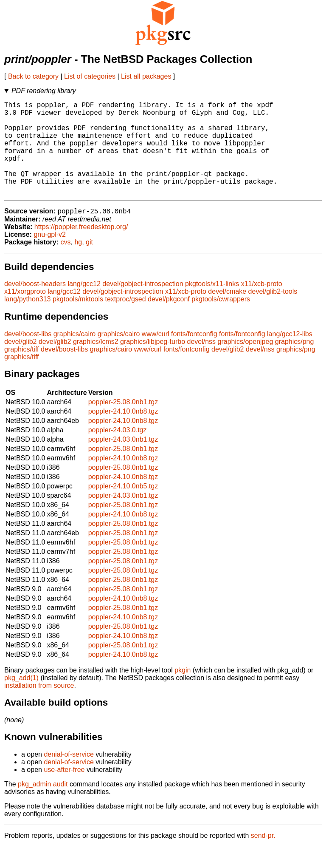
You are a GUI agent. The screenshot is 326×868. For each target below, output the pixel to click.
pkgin (183, 692)
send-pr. (263, 857)
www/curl (156, 356)
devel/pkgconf (169, 321)
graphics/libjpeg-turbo (153, 363)
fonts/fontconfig (194, 356)
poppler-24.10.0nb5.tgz (123, 508)
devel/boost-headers (35, 305)
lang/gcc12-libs (290, 356)
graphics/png (295, 363)
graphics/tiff (22, 371)
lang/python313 (27, 321)
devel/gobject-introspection (143, 305)
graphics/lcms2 (96, 363)
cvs (66, 264)
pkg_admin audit (43, 806)
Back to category (33, 76)
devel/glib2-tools (273, 313)
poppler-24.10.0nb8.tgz (123, 433)
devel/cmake (227, 313)
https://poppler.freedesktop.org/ (81, 248)
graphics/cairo (75, 356)
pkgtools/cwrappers (221, 321)
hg (78, 264)
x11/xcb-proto (262, 305)
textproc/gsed (126, 321)
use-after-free (64, 791)
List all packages (146, 76)
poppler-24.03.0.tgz (118, 452)
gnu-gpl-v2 (50, 256)
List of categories (90, 76)
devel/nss (202, 363)
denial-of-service (69, 776)
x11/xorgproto (25, 313)
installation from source (39, 707)
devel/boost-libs (28, 356)
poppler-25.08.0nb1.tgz (123, 424)
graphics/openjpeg (246, 363)
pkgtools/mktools (78, 321)
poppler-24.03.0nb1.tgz (123, 461)
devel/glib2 (21, 363)
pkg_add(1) (21, 699)
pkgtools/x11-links (212, 305)
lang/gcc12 (84, 305)
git (89, 264)
